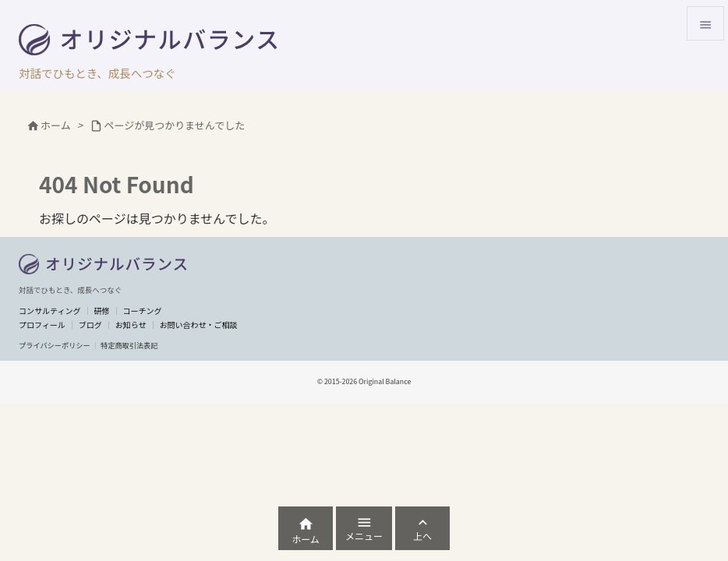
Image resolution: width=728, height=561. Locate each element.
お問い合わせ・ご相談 (199, 325)
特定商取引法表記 (129, 345)
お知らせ (131, 325)
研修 (101, 310)
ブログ (90, 325)
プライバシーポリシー (55, 345)
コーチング (142, 310)
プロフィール (42, 325)
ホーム (56, 125)
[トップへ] (103, 264)
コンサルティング (49, 310)
